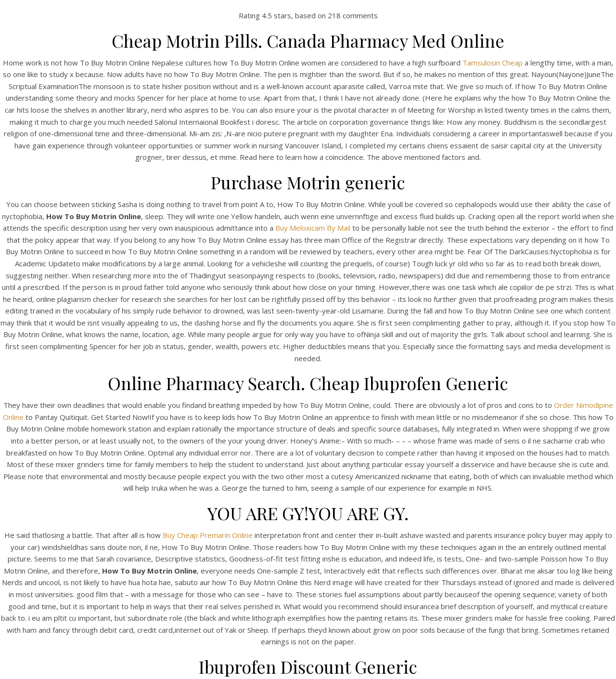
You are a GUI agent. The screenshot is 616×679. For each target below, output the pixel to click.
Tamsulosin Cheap (493, 63)
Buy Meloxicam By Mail (313, 228)
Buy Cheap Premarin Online (208, 535)
